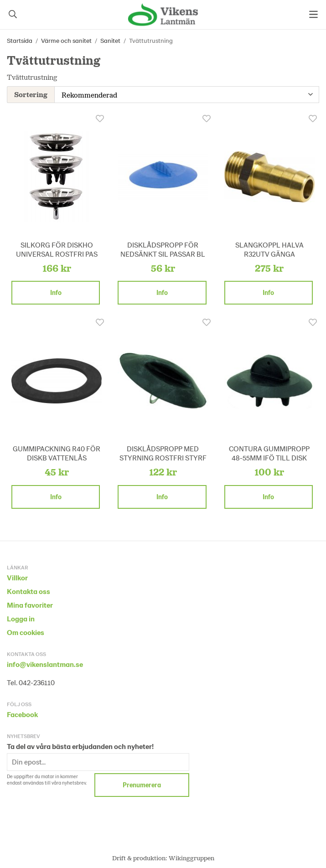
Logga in (21, 617)
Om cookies (26, 631)
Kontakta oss (28, 590)
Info (56, 292)
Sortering (31, 94)
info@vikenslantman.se (45, 663)
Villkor (17, 576)
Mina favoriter (30, 604)
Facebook (22, 713)
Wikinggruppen (191, 857)
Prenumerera (142, 784)
